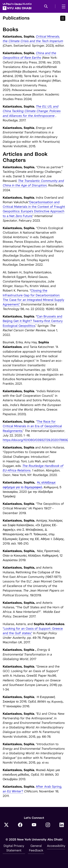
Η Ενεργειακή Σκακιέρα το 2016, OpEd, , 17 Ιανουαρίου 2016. (33, 701)
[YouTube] (34, 825)
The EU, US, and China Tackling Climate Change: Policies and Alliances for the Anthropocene (32, 111)
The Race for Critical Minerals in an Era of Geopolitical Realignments (32, 426)
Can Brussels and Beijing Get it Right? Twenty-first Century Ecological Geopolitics (33, 321)
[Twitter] (6, 825)
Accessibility (56, 846)
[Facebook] (20, 825)
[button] (46, 7)
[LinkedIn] (62, 825)
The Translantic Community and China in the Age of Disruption (33, 183)
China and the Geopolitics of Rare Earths (29, 55)
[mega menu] (62, 6)
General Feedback (36, 848)
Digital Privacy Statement (14, 848)
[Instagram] (48, 825)
